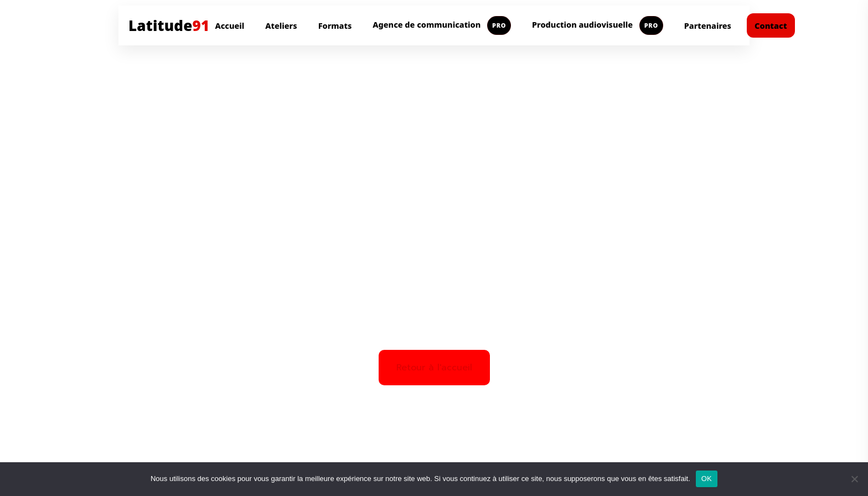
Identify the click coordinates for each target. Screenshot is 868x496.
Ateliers (281, 25)
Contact (771, 25)
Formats (335, 25)
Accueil (229, 25)
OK (707, 479)
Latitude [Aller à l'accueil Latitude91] (169, 25)
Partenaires (708, 25)
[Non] (854, 479)
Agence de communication (442, 25)
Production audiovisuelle (598, 25)
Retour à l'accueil (434, 368)
